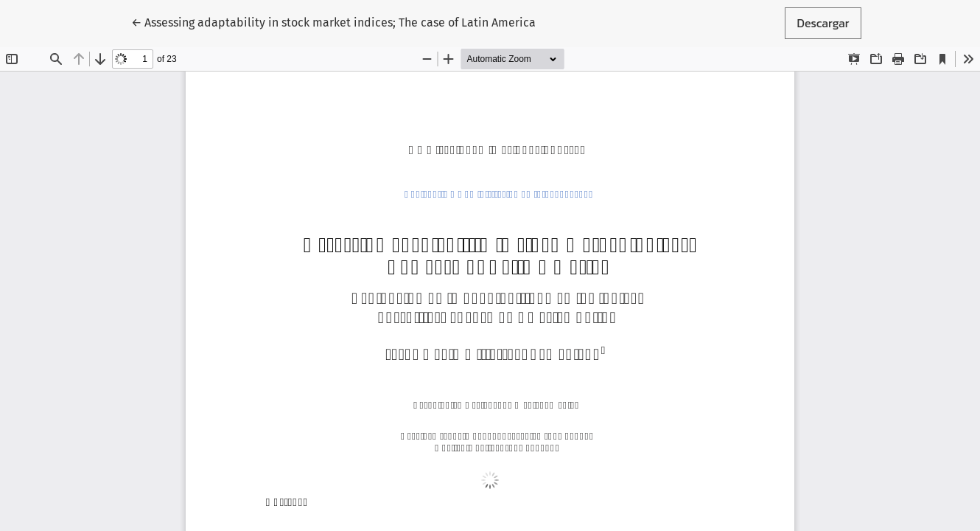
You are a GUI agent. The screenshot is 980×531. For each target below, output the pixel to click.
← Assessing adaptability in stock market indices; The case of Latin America (333, 22)
